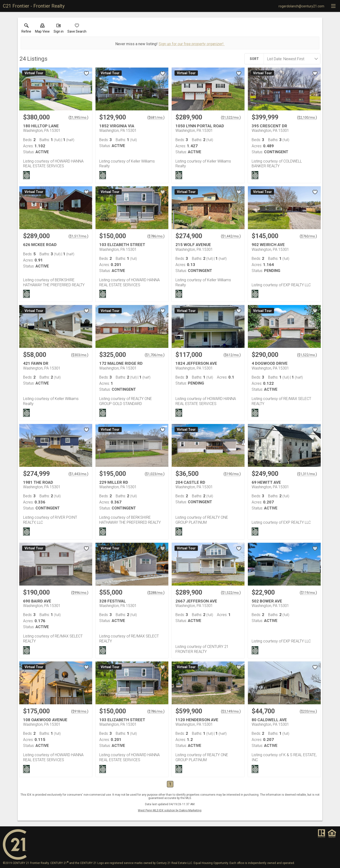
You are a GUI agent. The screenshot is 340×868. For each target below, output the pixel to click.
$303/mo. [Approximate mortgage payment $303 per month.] (80, 355)
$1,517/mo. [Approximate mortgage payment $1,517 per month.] (78, 236)
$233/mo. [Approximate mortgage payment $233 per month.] (308, 711)
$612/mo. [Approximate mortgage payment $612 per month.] (232, 355)
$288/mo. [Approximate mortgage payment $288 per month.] (156, 593)
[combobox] (290, 59)
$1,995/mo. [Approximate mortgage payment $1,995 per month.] (78, 118)
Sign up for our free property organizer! (192, 44)
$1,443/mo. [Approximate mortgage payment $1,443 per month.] (78, 474)
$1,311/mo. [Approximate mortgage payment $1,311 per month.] (307, 474)
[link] (26, 29)
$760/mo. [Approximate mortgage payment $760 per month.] (308, 236)
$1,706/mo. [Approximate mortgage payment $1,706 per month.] (155, 355)
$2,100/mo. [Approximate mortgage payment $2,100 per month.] (307, 118)
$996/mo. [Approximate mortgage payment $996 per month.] (80, 593)
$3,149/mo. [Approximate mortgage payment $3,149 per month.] (231, 711)
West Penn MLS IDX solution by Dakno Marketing (170, 810)
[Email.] (301, 6)
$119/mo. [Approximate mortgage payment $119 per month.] (308, 593)
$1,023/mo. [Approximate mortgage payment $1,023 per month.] (155, 474)
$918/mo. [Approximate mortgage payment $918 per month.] (80, 711)
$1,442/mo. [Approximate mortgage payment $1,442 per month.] (231, 236)
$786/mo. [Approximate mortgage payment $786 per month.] (156, 236)
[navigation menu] (333, 6)
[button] (42, 29)
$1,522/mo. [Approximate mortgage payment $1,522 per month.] (231, 118)
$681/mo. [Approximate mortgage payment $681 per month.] (156, 118)
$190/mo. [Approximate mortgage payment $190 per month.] (232, 474)
